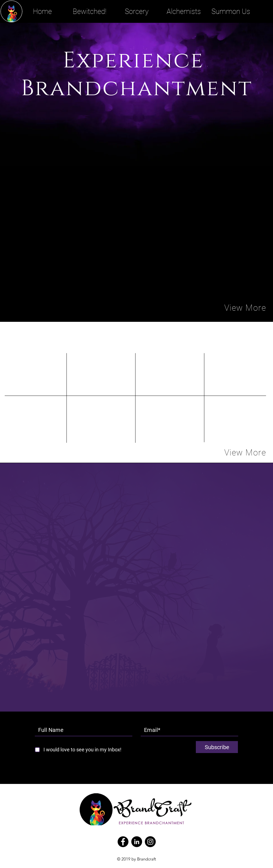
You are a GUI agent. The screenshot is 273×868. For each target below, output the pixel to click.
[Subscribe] (217, 747)
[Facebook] (123, 842)
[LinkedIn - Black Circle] (137, 842)
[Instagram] (150, 842)
